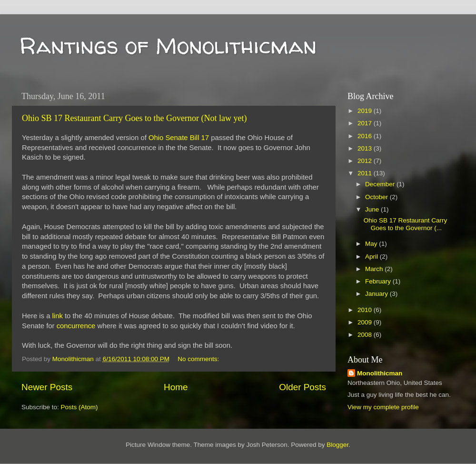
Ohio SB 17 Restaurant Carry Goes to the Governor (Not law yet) (134, 118)
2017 (366, 123)
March (375, 269)
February (379, 281)
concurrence (76, 326)
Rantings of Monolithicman (168, 45)
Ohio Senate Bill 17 (179, 138)
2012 (366, 161)
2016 (366, 136)
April (372, 257)
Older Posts (302, 387)
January (377, 294)
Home (176, 387)
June (373, 209)
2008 (366, 335)
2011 (366, 173)
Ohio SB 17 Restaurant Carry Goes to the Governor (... (406, 224)
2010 (366, 310)
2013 (366, 148)
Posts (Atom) (79, 407)
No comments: (199, 359)
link (58, 316)
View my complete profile (383, 407)
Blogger (337, 445)
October (377, 197)
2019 (366, 111)
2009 (366, 322)
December (381, 184)
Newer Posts (47, 387)
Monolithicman (380, 373)
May (372, 244)
